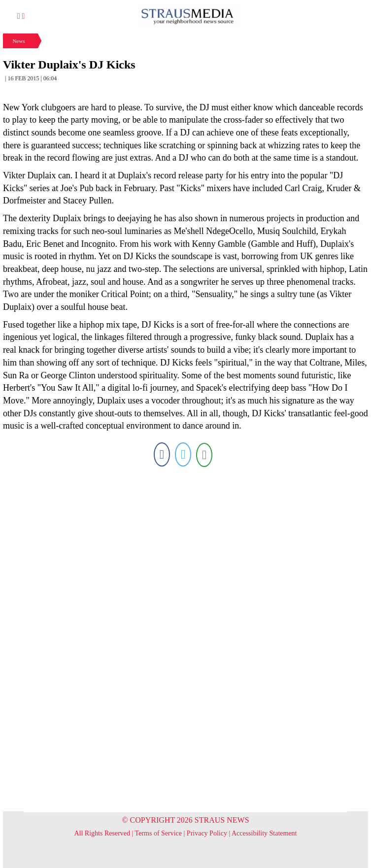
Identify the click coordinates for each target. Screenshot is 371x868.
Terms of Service (158, 833)
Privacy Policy (207, 833)
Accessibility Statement (264, 833)
